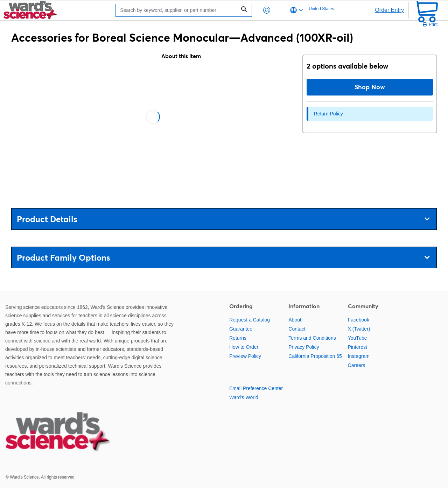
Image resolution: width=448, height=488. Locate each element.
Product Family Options (223, 258)
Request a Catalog (250, 320)
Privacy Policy (304, 347)
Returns (238, 338)
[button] (267, 10)
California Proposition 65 (315, 356)
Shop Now (370, 87)
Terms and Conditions (312, 338)
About (295, 320)
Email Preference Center (256, 388)
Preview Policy (245, 356)
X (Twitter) (359, 329)
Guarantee (241, 329)
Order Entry (389, 10)
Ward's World (244, 397)
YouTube (358, 338)
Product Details (223, 219)
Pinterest (358, 347)
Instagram (359, 356)
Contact (297, 329)
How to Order (244, 347)
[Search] (178, 10)
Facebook (359, 320)
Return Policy (328, 114)
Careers (357, 365)
